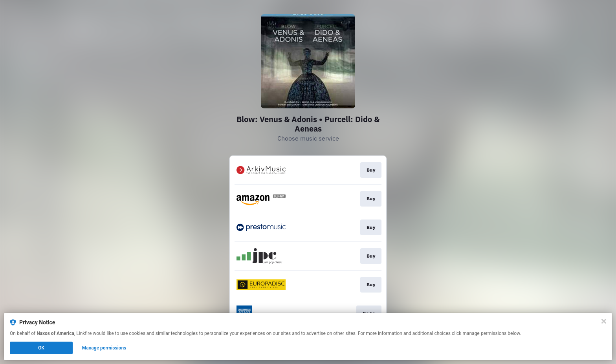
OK (41, 348)
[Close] (604, 321)
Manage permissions (104, 348)
